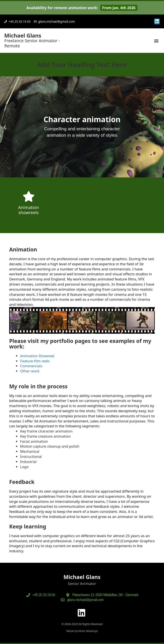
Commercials (31, 366)
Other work (30, 371)
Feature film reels (35, 361)
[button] (156, 41)
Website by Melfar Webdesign (82, 631)
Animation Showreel (37, 356)
